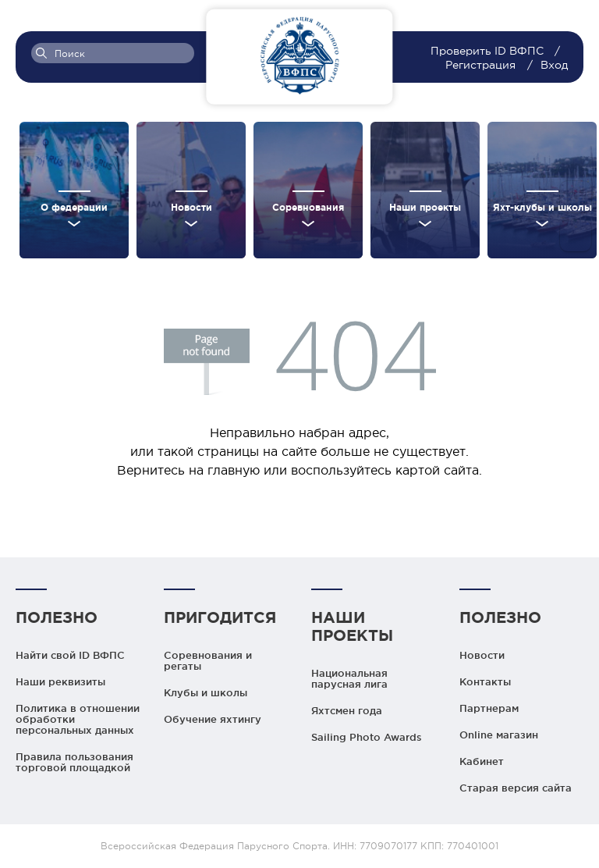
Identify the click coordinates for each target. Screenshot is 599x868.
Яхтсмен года (347, 710)
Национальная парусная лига (349, 678)
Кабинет (482, 761)
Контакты (485, 681)
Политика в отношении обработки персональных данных (78, 719)
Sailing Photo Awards (367, 737)
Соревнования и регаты (208, 660)
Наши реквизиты (60, 681)
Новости (482, 655)
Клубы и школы (206, 692)
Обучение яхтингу (213, 719)
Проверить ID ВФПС (489, 51)
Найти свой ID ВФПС (70, 655)
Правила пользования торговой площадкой (74, 762)
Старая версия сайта (516, 788)
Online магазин (499, 735)
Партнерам (489, 708)
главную (234, 470)
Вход (554, 65)
